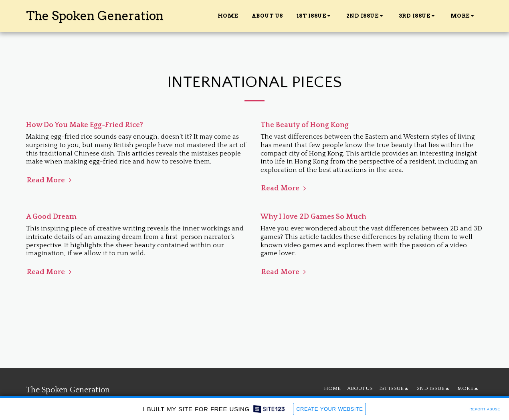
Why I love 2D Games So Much (313, 217)
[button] (315, 16)
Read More (50, 180)
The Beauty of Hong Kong (305, 125)
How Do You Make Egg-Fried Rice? (85, 125)
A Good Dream (51, 217)
